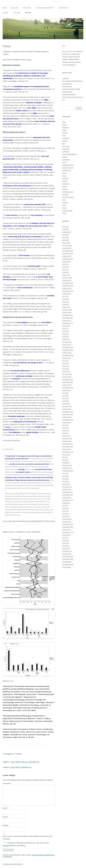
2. (3, 449)
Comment (7, 783)
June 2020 (66, 235)
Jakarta (65, 157)
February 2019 (67, 278)
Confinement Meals (69, 94)
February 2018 (67, 310)
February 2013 (67, 465)
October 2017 (67, 320)
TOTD (64, 205)
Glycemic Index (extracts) (45, 8)
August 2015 (66, 390)
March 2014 (66, 436)
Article (64, 125)
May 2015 (66, 398)
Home (5, 8)
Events (65, 130)
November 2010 (68, 527)
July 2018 (65, 296)
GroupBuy (66, 138)
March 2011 (66, 516)
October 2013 (67, 449)
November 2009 (68, 559)
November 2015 (68, 382)
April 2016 (66, 369)
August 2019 (66, 261)
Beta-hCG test (67, 86)
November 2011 (68, 495)
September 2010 (68, 532)
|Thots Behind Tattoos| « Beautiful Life (25, 762)
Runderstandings (68, 197)
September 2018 (68, 291)
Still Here (17, 13)
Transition (66, 78)
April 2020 (66, 240)
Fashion (65, 133)
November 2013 (68, 446)
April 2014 (66, 433)
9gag (64, 122)
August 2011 (66, 503)
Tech (64, 200)
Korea (64, 162)
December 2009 (68, 556)
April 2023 (66, 227)
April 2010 (66, 546)
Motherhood (67, 170)
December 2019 (68, 251)
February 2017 (67, 342)
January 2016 (67, 377)
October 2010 (67, 530)
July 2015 (65, 393)
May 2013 (66, 460)
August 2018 (66, 294)
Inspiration (66, 149)
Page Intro (66, 184)
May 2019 (66, 269)
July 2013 (65, 457)
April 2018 (66, 304)
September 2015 (68, 387)
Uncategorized (67, 210)
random (65, 189)
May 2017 (66, 334)
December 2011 (68, 492)
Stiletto (6, 13)
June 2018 (66, 299)
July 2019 (65, 264)
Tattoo (28, 13)
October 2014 (67, 417)
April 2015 (66, 401)
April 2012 (66, 481)
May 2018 (66, 302)
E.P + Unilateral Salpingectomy (73, 81)
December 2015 (68, 379)
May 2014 (66, 430)
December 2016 (68, 347)
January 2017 (67, 345)
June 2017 (66, 331)
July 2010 (65, 538)
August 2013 (66, 455)
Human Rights (64, 8)
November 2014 (68, 414)
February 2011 (67, 519)
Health (65, 141)
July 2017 (65, 328)
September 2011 (68, 500)
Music (64, 176)
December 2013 (68, 444)
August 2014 (66, 422)
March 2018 (66, 307)
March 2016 (66, 371)
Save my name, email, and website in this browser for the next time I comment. (28, 838)
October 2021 (67, 232)
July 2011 (65, 505)
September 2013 (68, 452)
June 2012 (66, 476)
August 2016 (66, 358)
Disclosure (27, 8)
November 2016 (68, 350)
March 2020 (66, 243)
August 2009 (66, 567)
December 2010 (68, 524)
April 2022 (66, 229)
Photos (65, 186)
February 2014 (67, 438)
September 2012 (68, 471)
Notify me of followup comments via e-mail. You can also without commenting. (26, 844)
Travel (64, 208)
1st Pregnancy (67, 84)
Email (5, 817)
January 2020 (67, 248)
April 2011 (66, 513)
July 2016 (65, 361)
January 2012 (67, 489)
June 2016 (66, 363)
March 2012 (66, 484)
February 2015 (67, 406)
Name (6, 808)
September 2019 (68, 259)
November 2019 (68, 253)
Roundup (65, 194)
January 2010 (67, 554)
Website (6, 825)
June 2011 (66, 508)
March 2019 (66, 275)
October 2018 (67, 288)
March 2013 (66, 463)
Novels (65, 181)
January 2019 (67, 280)
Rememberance (68, 192)
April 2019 (66, 272)
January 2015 (67, 409)
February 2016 (67, 374)
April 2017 (66, 337)
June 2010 (66, 540)
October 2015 (67, 385)
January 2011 (67, 522)
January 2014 (67, 441)
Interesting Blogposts (69, 154)
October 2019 (67, 256)
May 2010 (66, 543)
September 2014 (68, 420)
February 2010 (67, 551)
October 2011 (67, 497)
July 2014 (65, 425)
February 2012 (67, 487)
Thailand (65, 202)
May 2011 (66, 511)
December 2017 (68, 315)
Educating (66, 127)
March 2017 (66, 339)
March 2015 (66, 404)
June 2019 (66, 267)
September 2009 (68, 564)
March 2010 (66, 548)
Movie (64, 173)
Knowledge (66, 160)
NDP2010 (65, 178)
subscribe (6, 845)
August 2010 (66, 535)
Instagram (66, 152)
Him (64, 143)
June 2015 (66, 396)
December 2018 (68, 283)
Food (64, 135)
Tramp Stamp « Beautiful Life (21, 767)
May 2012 (66, 479)
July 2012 (65, 473)
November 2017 (68, 318)
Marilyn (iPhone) (68, 168)
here (29, 60)
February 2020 (67, 245)
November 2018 (68, 286)
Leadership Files (68, 165)
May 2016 (66, 366)
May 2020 (66, 237)
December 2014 (68, 412)
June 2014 (66, 428)
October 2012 (67, 468)
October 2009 (67, 562)
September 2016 (68, 355)
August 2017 (66, 326)
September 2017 (68, 323)
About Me (15, 8)
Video (64, 213)
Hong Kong (66, 146)
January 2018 (67, 312)
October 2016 (67, 353)
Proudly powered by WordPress (13, 864)
